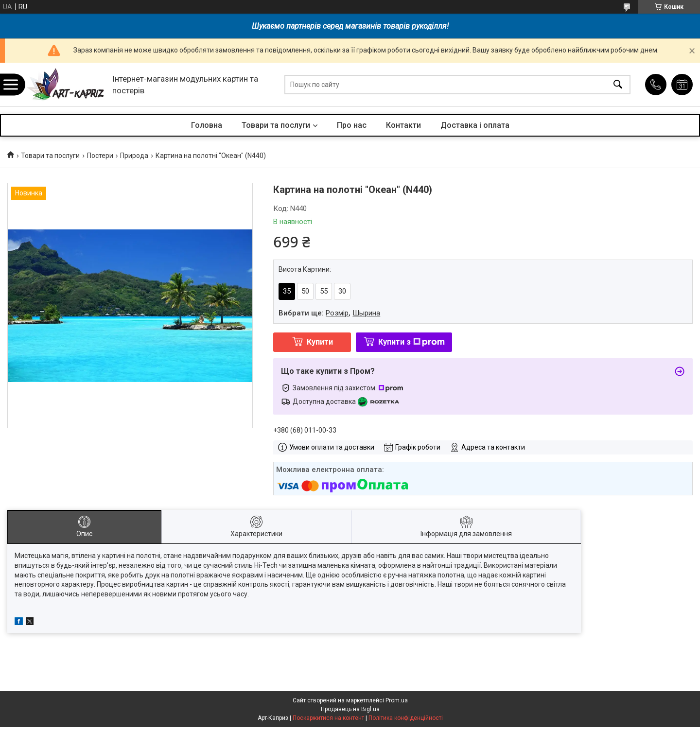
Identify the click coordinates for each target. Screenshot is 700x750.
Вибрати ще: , (329, 313)
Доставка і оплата (475, 125)
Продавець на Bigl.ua (350, 709)
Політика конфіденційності (406, 718)
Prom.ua (397, 700)
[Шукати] (618, 85)
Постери (100, 156)
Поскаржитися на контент (328, 718)
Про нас (352, 125)
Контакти (403, 125)
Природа (134, 156)
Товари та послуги (276, 125)
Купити (320, 342)
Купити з (411, 342)
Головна (207, 125)
